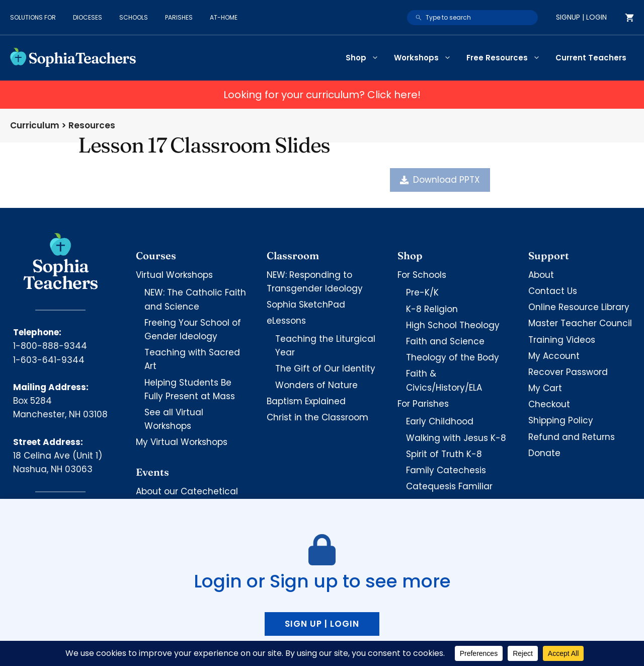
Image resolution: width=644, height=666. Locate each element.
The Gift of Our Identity (325, 368)
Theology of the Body (453, 357)
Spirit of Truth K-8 (444, 454)
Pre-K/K (422, 292)
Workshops (426, 58)
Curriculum (35, 125)
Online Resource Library (579, 307)
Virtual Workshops (174, 275)
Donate (544, 453)
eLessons (286, 321)
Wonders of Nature (316, 385)
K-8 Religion (432, 309)
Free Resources (507, 58)
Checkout (549, 404)
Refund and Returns (572, 437)
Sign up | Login (322, 624)
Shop (366, 58)
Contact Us (553, 291)
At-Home (224, 17)
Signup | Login (581, 17)
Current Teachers (591, 58)
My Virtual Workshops (182, 442)
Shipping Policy (561, 420)
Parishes (179, 17)
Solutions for (33, 17)
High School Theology (453, 325)
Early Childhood (440, 421)
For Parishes (423, 404)
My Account (554, 356)
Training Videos (562, 340)
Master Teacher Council (580, 323)
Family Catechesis (446, 470)
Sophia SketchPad (306, 305)
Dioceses (88, 17)
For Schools (422, 275)
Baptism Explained (306, 401)
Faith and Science (445, 341)
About (541, 275)
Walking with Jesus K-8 (456, 438)
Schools (134, 17)
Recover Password (568, 372)
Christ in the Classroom (317, 417)
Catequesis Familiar (449, 486)
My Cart (545, 388)
